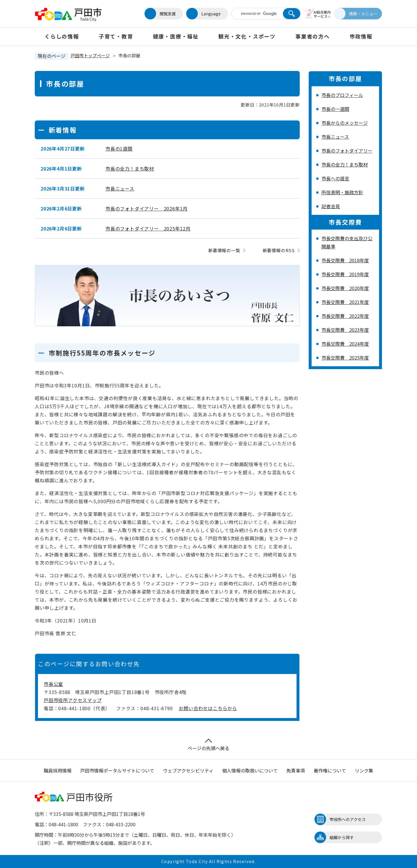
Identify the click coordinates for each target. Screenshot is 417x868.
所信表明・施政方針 (342, 192)
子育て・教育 (116, 36)
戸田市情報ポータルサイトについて (117, 770)
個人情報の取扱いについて (250, 770)
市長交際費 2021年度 (345, 302)
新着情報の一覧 (224, 250)
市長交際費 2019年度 (345, 274)
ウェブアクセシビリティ (188, 770)
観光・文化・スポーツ (247, 36)
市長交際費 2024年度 (345, 344)
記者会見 (331, 206)
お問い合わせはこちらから (208, 708)
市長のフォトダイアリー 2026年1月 (147, 208)
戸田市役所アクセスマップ (73, 700)
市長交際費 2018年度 (345, 260)
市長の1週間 (119, 149)
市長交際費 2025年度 (345, 358)
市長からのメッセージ (345, 123)
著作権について (330, 770)
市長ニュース (120, 188)
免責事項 (296, 770)
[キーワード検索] (256, 14)
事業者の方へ (313, 36)
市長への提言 (335, 178)
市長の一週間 (335, 109)
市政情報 (361, 36)
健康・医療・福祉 (176, 36)
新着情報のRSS (279, 250)
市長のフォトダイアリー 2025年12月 (148, 228)
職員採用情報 (58, 770)
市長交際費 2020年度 (345, 288)
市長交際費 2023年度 (345, 330)
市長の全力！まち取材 (130, 169)
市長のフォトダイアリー (347, 151)
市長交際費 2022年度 (345, 316)
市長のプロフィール (342, 95)
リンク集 (364, 770)
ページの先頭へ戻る (209, 745)
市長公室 (53, 684)
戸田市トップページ (90, 55)
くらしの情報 (62, 36)
